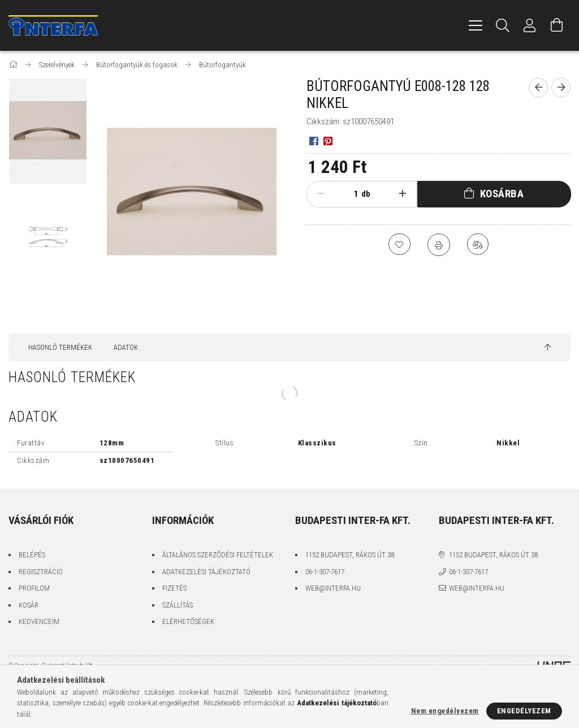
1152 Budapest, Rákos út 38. (351, 555)
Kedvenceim (39, 621)
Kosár (29, 605)
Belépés (32, 555)
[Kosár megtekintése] (557, 25)
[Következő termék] (561, 88)
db (366, 194)
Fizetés (174, 588)
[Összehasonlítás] (478, 245)
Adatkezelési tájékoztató (206, 572)
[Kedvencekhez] (399, 245)
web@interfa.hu (333, 588)
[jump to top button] (548, 348)
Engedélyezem (524, 711)
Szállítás (178, 605)
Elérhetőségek (188, 621)
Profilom (34, 588)
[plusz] (403, 194)
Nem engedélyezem (445, 711)
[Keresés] (503, 25)
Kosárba (502, 194)
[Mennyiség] (347, 194)
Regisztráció (41, 572)
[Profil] (530, 25)
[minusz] (321, 194)
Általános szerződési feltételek (218, 555)
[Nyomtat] (439, 245)
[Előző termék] (538, 88)
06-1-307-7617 (325, 572)
